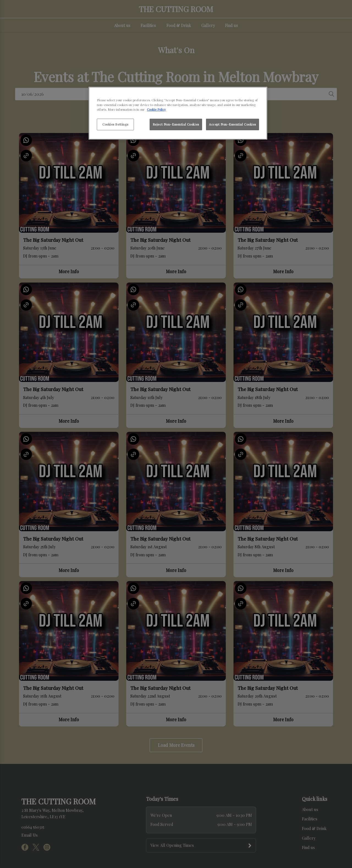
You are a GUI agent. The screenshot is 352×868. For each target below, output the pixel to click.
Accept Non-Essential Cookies (233, 124)
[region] (178, 113)
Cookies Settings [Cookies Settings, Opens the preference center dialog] (115, 124)
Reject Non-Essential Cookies (176, 124)
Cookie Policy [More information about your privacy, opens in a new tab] (156, 109)
